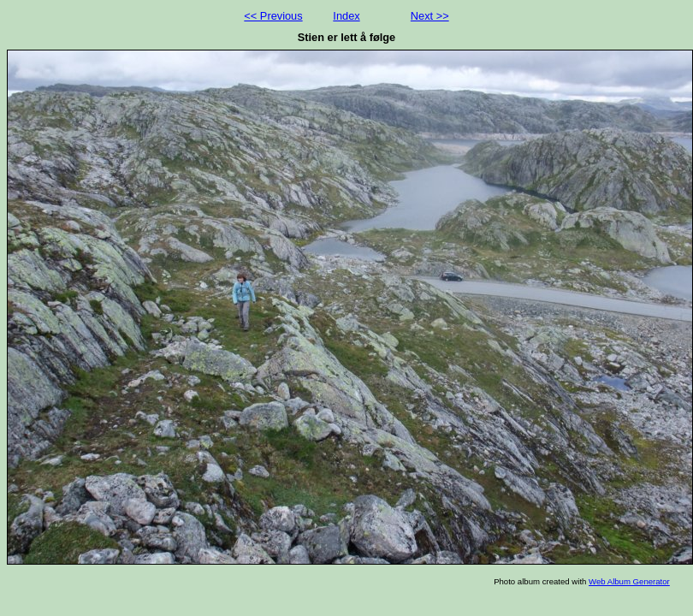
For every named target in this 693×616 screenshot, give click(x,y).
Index (346, 16)
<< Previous (273, 16)
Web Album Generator (629, 581)
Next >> (430, 16)
